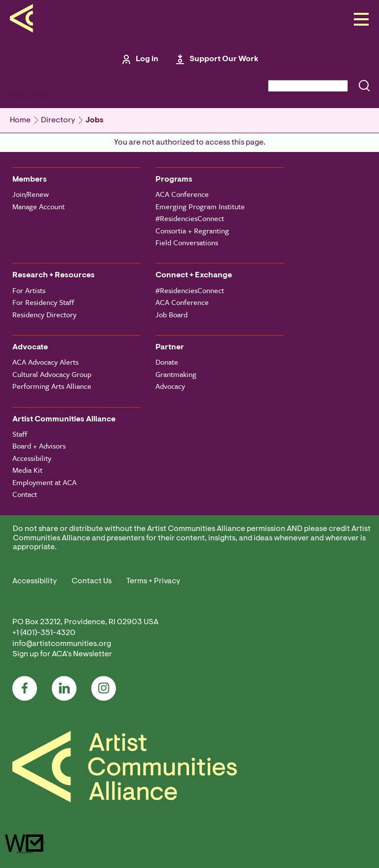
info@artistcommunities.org (62, 644)
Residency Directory (44, 314)
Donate (167, 362)
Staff (20, 434)
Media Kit (27, 470)
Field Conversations (187, 242)
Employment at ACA (44, 482)
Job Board (171, 314)
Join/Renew (31, 194)
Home (20, 120)
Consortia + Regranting (192, 230)
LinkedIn (64, 688)
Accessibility (32, 458)
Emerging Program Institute (200, 206)
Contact (25, 494)
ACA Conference (182, 194)
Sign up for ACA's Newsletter (62, 654)
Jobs (95, 120)
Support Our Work (224, 59)
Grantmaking (176, 374)
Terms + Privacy (153, 581)
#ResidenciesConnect (190, 218)
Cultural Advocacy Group (52, 374)
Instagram (104, 688)
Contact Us (92, 581)
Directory (58, 120)
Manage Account (38, 206)
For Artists (29, 290)
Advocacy (170, 386)
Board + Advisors (39, 446)
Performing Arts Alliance (52, 386)
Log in (147, 59)
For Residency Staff (43, 302)
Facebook (25, 688)
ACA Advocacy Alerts (45, 362)
